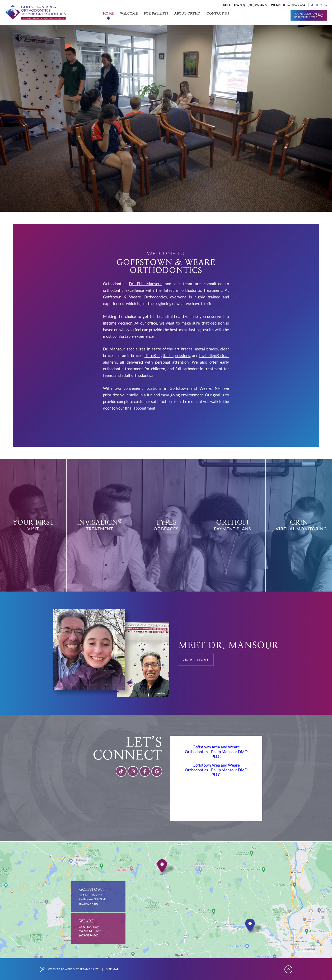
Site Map (113, 969)
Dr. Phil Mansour (145, 284)
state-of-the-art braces (172, 349)
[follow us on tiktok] (312, 5)
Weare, (206, 388)
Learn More (198, 658)
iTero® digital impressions (167, 355)
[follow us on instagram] (317, 5)
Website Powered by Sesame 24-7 (69, 970)
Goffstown (180, 388)
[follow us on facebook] (321, 5)
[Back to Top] (289, 969)
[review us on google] (326, 5)
